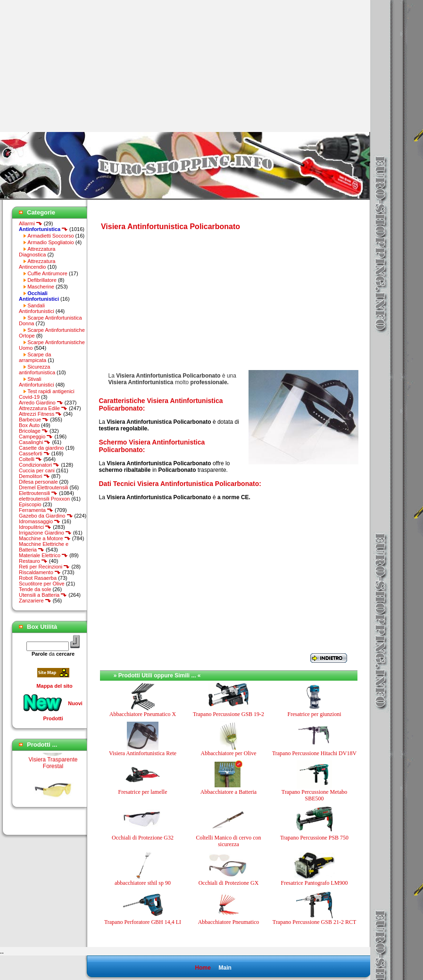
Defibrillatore (42, 280)
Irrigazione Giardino (45, 533)
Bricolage (33, 431)
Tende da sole (35, 589)
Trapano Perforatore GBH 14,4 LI (143, 922)
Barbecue (34, 420)
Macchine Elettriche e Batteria (44, 547)
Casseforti (34, 453)
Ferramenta (36, 510)
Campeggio (36, 436)
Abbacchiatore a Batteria (228, 792)
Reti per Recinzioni (44, 567)
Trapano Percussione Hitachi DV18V (314, 753)
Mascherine (41, 287)
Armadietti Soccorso (50, 236)
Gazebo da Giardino (46, 516)
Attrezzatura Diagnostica (37, 252)
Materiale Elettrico (43, 555)
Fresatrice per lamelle (143, 792)
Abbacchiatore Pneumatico (229, 922)
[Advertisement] (79, 66)
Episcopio (30, 504)
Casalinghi (35, 442)
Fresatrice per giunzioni (315, 714)
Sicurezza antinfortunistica (37, 370)
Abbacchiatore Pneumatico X (143, 714)
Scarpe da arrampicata (35, 357)
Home (203, 968)
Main (225, 968)
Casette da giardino (41, 448)
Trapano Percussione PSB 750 (314, 838)
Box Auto (29, 425)
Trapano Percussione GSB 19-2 (228, 714)
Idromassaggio (40, 521)
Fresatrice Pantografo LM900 (315, 883)
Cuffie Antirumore (47, 273)
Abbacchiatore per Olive (229, 753)
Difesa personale (38, 482)
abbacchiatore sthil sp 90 (143, 883)
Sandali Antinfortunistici (37, 308)
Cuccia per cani (37, 470)
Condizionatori (39, 465)
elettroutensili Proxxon (44, 499)
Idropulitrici (35, 527)
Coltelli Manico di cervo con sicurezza (229, 841)
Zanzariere (35, 601)
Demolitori (34, 476)
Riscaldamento (40, 572)
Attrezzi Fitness (40, 414)
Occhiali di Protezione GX (229, 883)
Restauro (33, 561)
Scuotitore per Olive (42, 584)
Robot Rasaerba (38, 578)
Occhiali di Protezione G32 (143, 838)
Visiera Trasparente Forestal (53, 766)
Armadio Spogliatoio (50, 242)
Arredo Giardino (41, 403)
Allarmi (31, 223)
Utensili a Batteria (43, 595)
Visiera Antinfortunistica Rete (143, 753)
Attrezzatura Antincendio (37, 264)
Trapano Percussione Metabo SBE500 (315, 795)
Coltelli (30, 459)
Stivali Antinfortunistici (37, 382)
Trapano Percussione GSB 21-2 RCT (315, 922)
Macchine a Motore (45, 538)
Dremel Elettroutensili (44, 487)
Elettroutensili (38, 493)
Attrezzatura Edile (43, 408)
